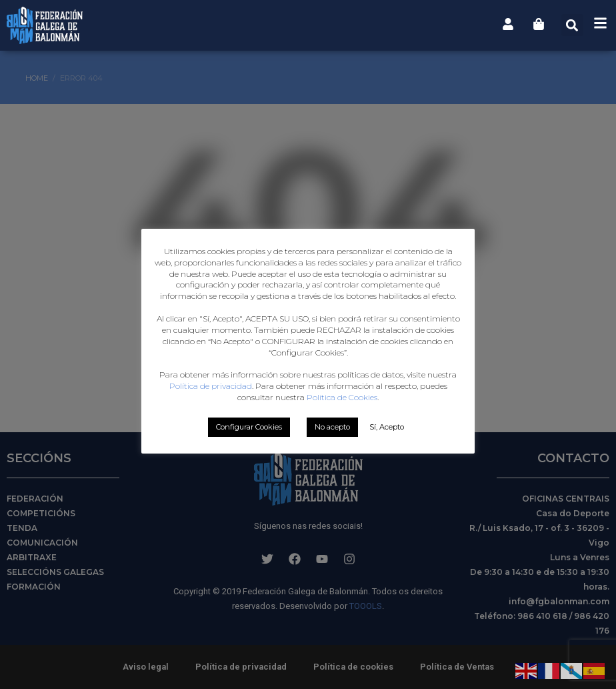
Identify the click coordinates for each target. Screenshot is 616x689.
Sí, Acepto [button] (387, 427)
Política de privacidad (211, 386)
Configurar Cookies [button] (249, 427)
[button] (572, 25)
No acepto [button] (332, 427)
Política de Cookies (342, 397)
